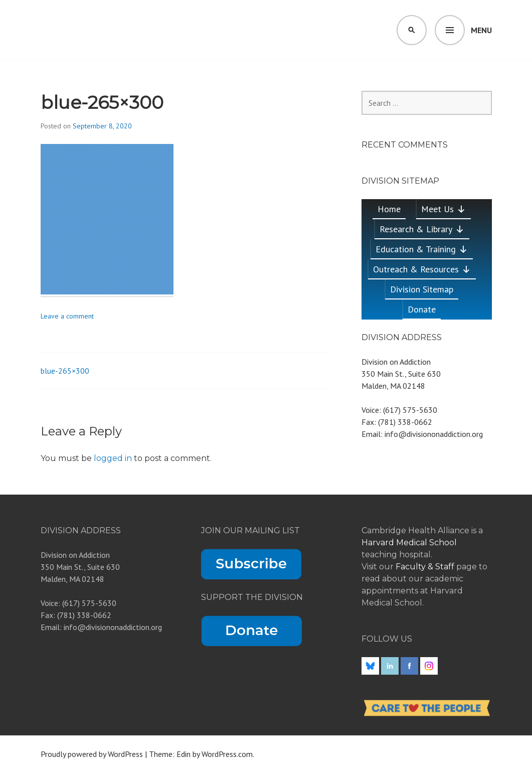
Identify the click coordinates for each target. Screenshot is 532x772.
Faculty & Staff (426, 567)
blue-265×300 (65, 371)
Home (389, 209)
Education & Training (422, 249)
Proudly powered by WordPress (92, 754)
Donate (422, 309)
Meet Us (444, 209)
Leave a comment (67, 316)
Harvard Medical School (409, 543)
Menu (481, 30)
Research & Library (422, 229)
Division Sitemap (422, 289)
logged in (113, 458)
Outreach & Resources (422, 269)
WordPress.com (227, 754)
